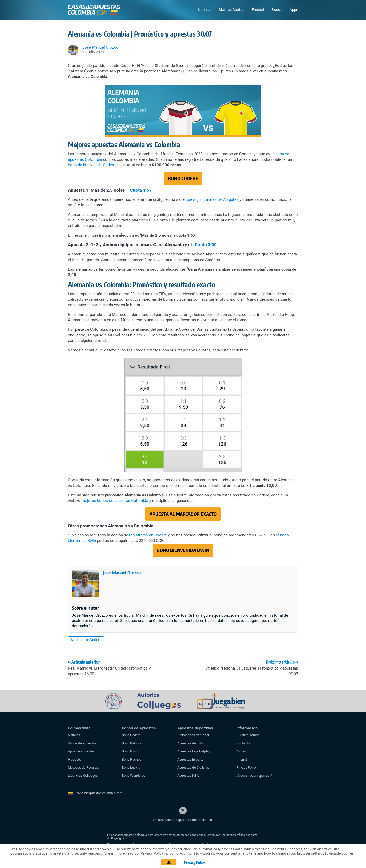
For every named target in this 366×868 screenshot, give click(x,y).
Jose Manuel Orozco (122, 572)
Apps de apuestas (81, 751)
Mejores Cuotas (231, 10)
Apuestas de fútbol (191, 743)
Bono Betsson (132, 743)
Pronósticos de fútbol (193, 735)
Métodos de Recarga (83, 767)
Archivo (242, 751)
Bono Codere (131, 735)
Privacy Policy (247, 767)
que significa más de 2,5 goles (212, 199)
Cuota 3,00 (206, 245)
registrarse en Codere (148, 535)
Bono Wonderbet (134, 776)
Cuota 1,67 (141, 190)
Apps (294, 10)
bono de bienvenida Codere (92, 165)
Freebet (258, 10)
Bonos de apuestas (82, 743)
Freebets (75, 759)
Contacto (243, 743)
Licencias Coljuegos (83, 776)
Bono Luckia (131, 767)
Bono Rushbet (132, 759)
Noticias (205, 10)
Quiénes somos (248, 735)
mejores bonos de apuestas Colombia (115, 501)
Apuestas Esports (190, 759)
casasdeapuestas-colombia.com (100, 793)
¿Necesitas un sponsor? (254, 776)
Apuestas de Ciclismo (193, 767)
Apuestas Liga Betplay (194, 751)
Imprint (242, 759)
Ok (169, 862)
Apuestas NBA (188, 776)
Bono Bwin (130, 751)
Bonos (277, 10)
